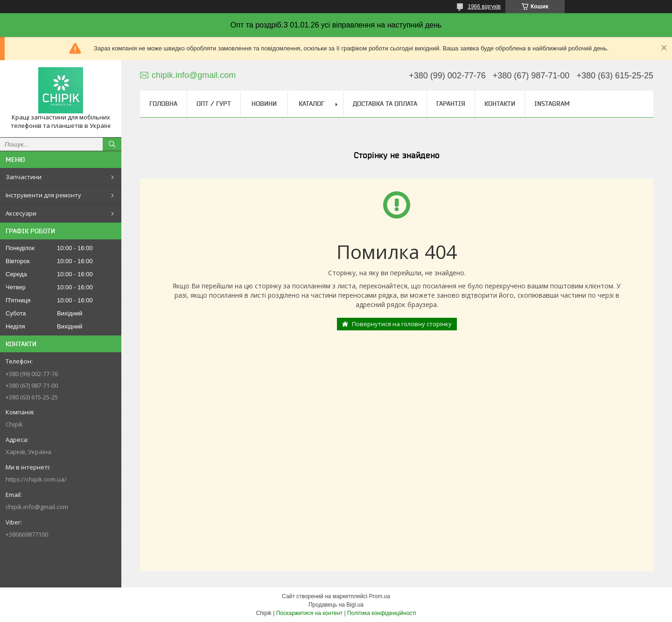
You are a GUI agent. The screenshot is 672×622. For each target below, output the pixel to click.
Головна (163, 104)
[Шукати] (112, 144)
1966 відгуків (484, 7)
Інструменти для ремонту (43, 195)
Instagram (552, 104)
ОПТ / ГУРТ (214, 104)
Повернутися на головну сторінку (402, 324)
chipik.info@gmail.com (37, 507)
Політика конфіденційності (382, 613)
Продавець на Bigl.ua (336, 605)
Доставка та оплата (385, 104)
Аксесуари (21, 213)
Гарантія (451, 104)
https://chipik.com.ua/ (36, 479)
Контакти (500, 104)
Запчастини (24, 177)
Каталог (311, 104)
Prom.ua (380, 596)
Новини (264, 104)
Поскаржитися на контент (309, 613)
